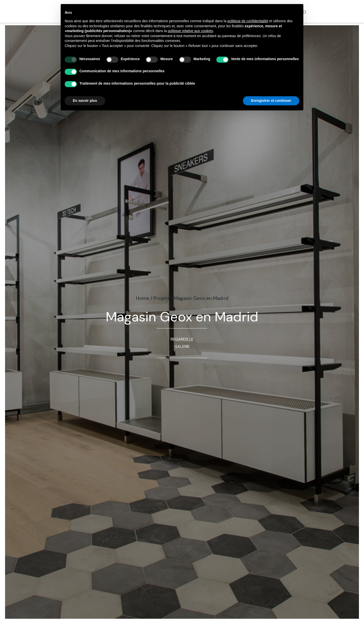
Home (143, 298)
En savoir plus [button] (85, 101)
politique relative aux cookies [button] (190, 31)
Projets (162, 298)
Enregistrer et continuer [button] (271, 101)
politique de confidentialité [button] (248, 21)
